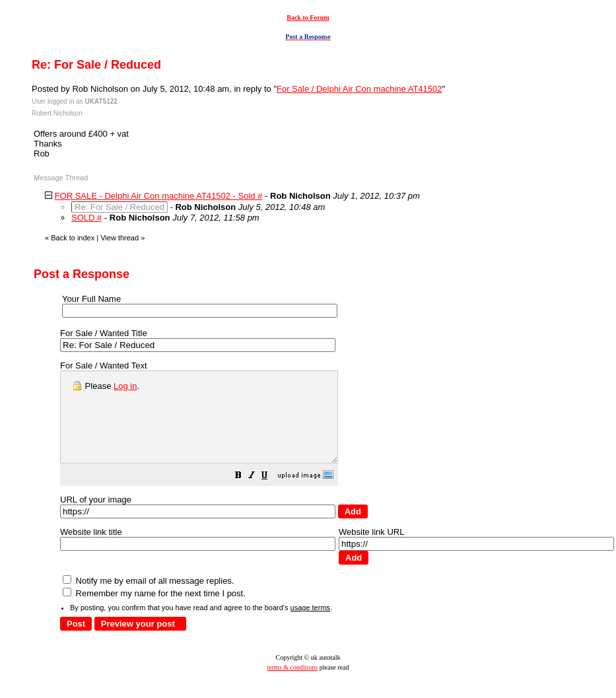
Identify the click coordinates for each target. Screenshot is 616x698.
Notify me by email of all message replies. (148, 599)
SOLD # (86, 218)
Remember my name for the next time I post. (154, 611)
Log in (125, 386)
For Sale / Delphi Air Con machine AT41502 (359, 89)
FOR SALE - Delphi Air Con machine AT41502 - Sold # (159, 196)
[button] (271, 495)
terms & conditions (293, 685)
